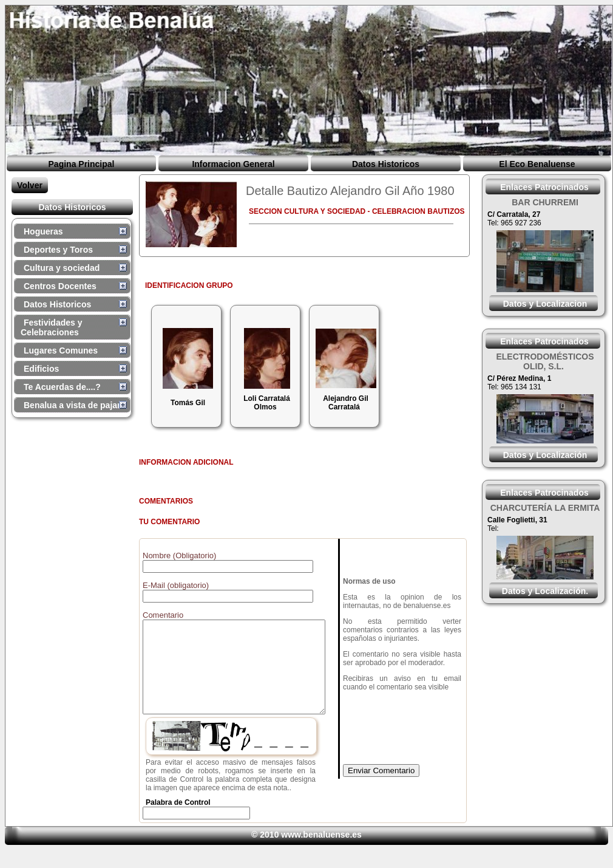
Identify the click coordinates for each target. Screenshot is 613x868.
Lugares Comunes (61, 350)
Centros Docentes (60, 286)
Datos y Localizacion (545, 304)
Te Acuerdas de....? (62, 387)
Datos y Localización (545, 455)
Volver (30, 185)
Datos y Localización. (545, 591)
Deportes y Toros (58, 250)
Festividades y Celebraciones (52, 327)
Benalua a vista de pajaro (75, 405)
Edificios (41, 369)
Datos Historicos (386, 164)
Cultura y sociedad (62, 268)
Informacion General (233, 164)
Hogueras (43, 231)
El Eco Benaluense (537, 164)
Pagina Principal (82, 164)
